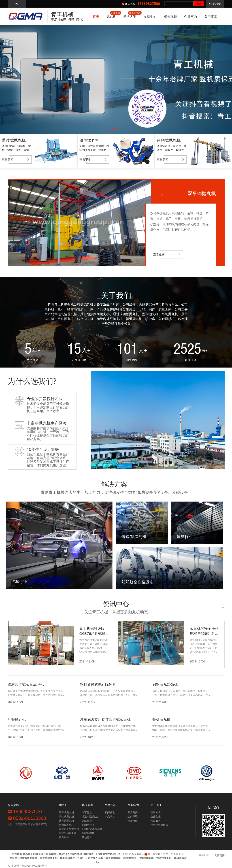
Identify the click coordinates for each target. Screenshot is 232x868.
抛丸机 (111, 16)
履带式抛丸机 (67, 812)
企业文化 (156, 816)
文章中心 (150, 16)
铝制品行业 (88, 825)
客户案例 (133, 812)
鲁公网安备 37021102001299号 (166, 854)
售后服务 (156, 821)
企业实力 (191, 16)
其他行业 (87, 837)
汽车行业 (87, 812)
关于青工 (211, 16)
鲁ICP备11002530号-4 (131, 854)
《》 (106, 854)
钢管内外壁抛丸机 (69, 829)
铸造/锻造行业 (90, 816)
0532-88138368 (27, 818)
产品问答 (110, 816)
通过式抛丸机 (67, 821)
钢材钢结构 (88, 833)
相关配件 (64, 837)
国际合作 (133, 821)
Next (162, 194)
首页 (96, 16)
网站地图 (204, 855)
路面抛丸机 (65, 825)
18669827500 (25, 811)
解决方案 (130, 16)
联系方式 (156, 812)
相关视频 (170, 16)
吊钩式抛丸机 (67, 816)
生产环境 (133, 816)
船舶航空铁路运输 (92, 829)
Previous (155, 194)
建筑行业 (87, 821)
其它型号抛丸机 (68, 833)
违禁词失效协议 (159, 825)
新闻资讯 (110, 812)
